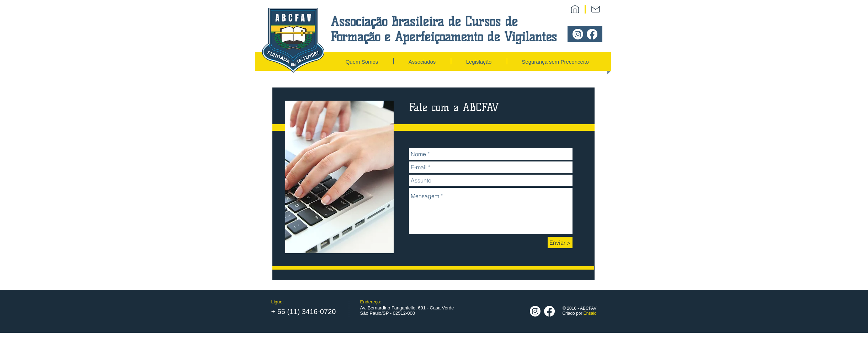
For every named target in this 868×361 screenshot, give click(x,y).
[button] (362, 61)
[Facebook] (592, 34)
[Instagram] (578, 34)
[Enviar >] (560, 243)
